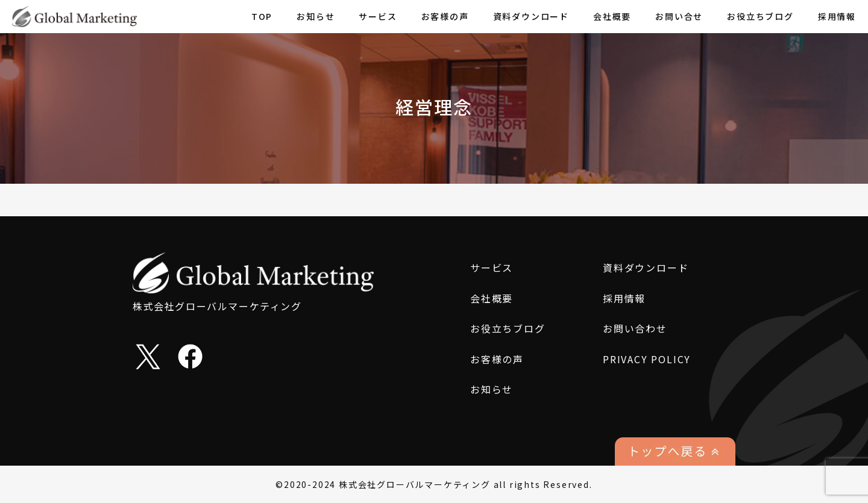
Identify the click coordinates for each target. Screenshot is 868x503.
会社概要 (612, 16)
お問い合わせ (635, 328)
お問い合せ (679, 16)
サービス (378, 16)
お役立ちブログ (760, 16)
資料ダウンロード (531, 16)
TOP (262, 16)
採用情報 (837, 16)
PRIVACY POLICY (647, 359)
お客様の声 (445, 16)
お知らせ (316, 16)
